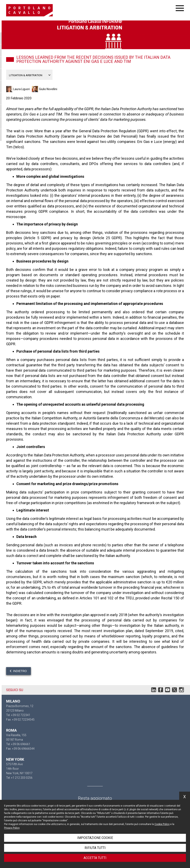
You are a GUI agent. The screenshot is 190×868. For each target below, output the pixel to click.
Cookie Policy (162, 824)
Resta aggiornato (95, 798)
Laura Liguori (22, 89)
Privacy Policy (12, 828)
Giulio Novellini (48, 89)
